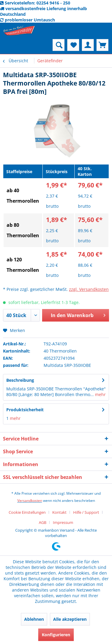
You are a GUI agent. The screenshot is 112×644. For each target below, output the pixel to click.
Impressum (63, 522)
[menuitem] (16, 45)
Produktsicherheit (25, 410)
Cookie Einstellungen (27, 512)
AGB (43, 522)
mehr (100, 394)
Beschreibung (20, 380)
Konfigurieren (56, 635)
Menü (16, 44)
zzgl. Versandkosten (89, 289)
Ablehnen (34, 619)
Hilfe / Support (86, 512)
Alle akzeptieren (70, 619)
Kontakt (59, 512)
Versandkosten (30, 501)
